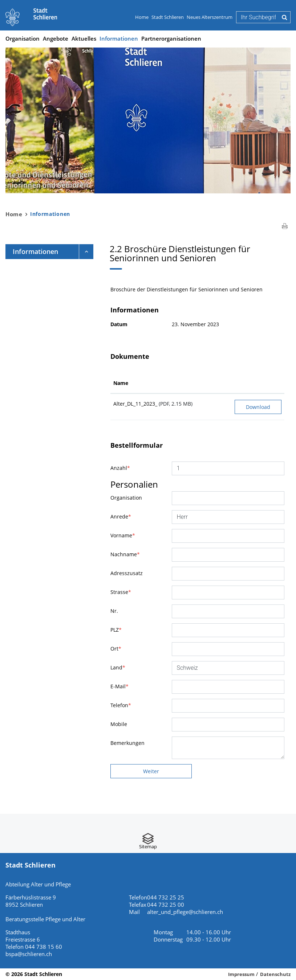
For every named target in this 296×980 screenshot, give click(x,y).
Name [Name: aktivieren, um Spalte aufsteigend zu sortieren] (121, 383)
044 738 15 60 (44, 947)
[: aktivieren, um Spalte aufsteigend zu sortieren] (258, 384)
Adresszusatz (127, 573)
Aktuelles (84, 38)
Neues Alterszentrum (210, 17)
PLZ (116, 630)
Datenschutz (275, 974)
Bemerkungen (127, 743)
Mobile (119, 724)
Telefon (121, 705)
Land (118, 667)
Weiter (151, 771)
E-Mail (119, 686)
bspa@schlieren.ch (29, 954)
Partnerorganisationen (171, 38)
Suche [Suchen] (285, 17)
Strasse (121, 592)
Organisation (23, 38)
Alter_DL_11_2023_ (135, 404)
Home (142, 17)
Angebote (56, 38)
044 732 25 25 (166, 897)
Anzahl (120, 468)
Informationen (119, 38)
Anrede (121, 516)
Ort (116, 649)
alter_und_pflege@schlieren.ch (185, 912)
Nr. (114, 611)
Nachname (125, 554)
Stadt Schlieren (168, 17)
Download (258, 407)
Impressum (241, 974)
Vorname (123, 535)
